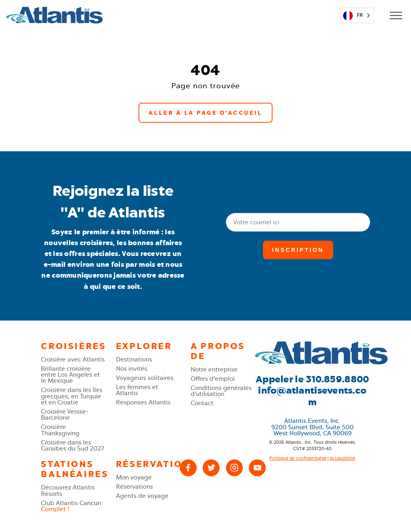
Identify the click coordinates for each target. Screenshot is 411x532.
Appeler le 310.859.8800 (312, 379)
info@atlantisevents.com (312, 396)
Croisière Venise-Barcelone (65, 414)
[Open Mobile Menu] (396, 15)
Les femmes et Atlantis (137, 390)
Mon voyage (134, 477)
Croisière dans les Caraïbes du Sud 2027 (73, 445)
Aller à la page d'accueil (205, 113)
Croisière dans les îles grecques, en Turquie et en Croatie (72, 396)
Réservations (134, 486)
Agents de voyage (142, 496)
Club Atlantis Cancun (71, 506)
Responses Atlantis (143, 402)
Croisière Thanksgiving (60, 430)
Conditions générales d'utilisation (221, 391)
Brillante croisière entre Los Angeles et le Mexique (70, 375)
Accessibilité (342, 458)
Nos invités (132, 369)
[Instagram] (234, 468)
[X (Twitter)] (211, 468)
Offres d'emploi (213, 379)
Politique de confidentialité (298, 458)
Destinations (134, 359)
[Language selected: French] (357, 15)
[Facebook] (188, 468)
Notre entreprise (214, 369)
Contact (202, 403)
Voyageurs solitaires (145, 378)
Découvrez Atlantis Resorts (68, 490)
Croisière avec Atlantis (73, 359)
